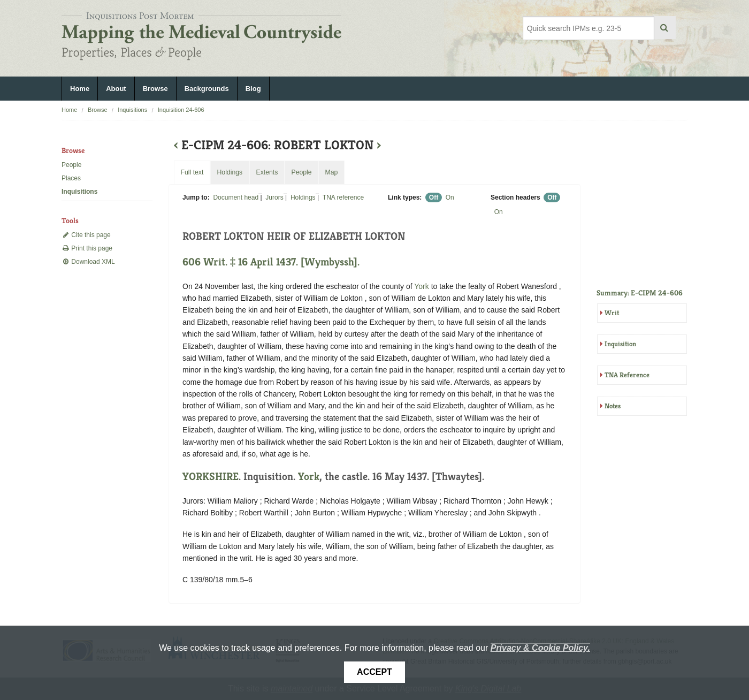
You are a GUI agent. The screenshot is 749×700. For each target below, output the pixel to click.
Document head (236, 197)
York (422, 286)
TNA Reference (627, 375)
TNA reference (343, 197)
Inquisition (620, 344)
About (116, 89)
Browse (155, 89)
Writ (612, 313)
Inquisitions (132, 110)
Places (71, 178)
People (71, 165)
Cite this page (86, 235)
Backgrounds (207, 89)
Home (80, 89)
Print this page (87, 248)
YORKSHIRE (211, 477)
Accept (374, 672)
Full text (192, 172)
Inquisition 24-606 (181, 110)
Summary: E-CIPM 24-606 (640, 293)
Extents (267, 172)
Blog (253, 89)
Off (434, 197)
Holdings (303, 197)
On (450, 197)
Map (331, 172)
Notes (613, 406)
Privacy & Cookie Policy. (540, 648)
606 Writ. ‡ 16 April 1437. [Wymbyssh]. (271, 262)
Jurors (274, 197)
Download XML (88, 262)
